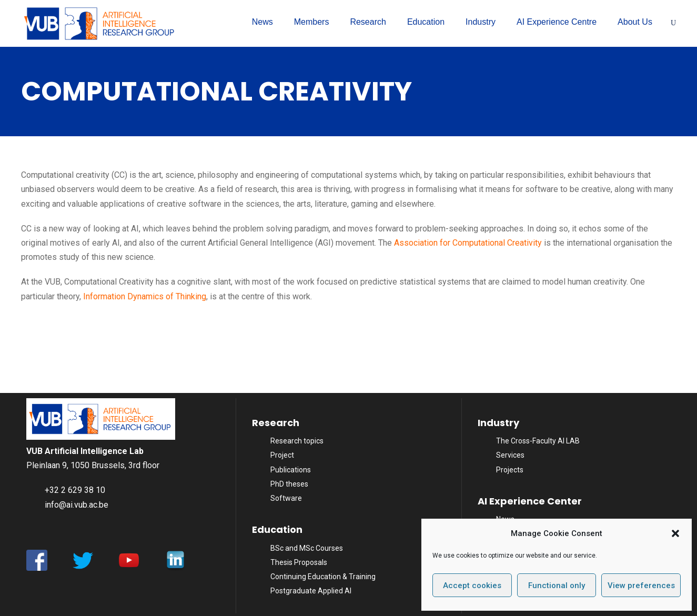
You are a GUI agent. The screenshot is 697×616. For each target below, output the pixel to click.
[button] (675, 533)
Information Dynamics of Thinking (145, 296)
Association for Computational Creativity (468, 243)
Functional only (557, 585)
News (262, 22)
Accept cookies (472, 585)
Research (368, 22)
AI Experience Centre (557, 22)
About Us (635, 22)
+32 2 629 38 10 (75, 490)
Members (312, 22)
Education (426, 22)
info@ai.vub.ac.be (77, 505)
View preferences (641, 585)
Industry (481, 22)
